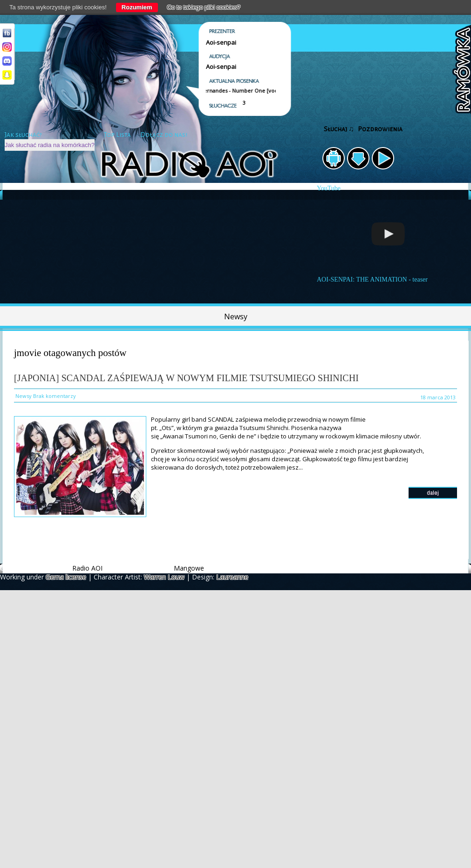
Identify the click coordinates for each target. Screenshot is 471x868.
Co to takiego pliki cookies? (204, 7)
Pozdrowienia (380, 129)
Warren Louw (164, 577)
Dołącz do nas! (164, 135)
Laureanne (232, 577)
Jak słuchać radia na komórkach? (50, 145)
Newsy (236, 316)
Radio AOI (87, 568)
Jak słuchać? (23, 135)
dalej (433, 493)
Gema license (66, 577)
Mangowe (189, 568)
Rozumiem (137, 7)
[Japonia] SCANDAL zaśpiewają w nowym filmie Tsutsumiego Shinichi (186, 378)
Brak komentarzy (55, 396)
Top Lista (117, 135)
